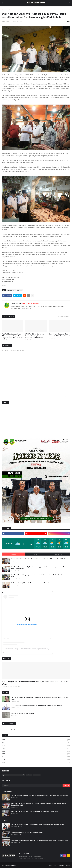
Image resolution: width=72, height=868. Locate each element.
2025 (36, 743)
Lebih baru (6, 397)
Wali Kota (20, 290)
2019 (36, 760)
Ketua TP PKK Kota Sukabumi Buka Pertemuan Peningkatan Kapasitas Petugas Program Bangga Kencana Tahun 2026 (38, 804)
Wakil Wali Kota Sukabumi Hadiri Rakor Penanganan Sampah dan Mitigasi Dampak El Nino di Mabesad (13, 336)
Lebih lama (66, 397)
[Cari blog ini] (32, 786)
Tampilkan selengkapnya (64, 316)
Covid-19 (29, 775)
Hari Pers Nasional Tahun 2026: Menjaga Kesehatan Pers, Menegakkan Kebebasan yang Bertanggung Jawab (40, 698)
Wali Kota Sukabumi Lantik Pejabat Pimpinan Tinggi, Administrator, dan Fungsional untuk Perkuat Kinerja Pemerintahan (39, 568)
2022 (36, 751)
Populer (13, 554)
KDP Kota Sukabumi (11, 865)
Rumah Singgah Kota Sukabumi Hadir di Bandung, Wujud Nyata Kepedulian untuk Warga (35, 683)
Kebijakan (61, 865)
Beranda (4, 10)
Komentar (59, 554)
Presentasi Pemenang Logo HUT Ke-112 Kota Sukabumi (27, 832)
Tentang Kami (53, 865)
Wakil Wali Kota (11, 10)
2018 (36, 762)
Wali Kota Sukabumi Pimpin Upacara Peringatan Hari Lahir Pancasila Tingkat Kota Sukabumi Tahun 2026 (39, 576)
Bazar (17, 775)
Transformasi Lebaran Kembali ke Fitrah (22, 713)
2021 (36, 754)
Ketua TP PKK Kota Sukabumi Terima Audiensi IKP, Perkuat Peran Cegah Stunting (34, 811)
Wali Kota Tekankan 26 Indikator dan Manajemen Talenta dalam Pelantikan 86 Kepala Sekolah (37, 824)
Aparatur (5, 775)
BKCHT (11, 775)
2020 (36, 757)
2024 (36, 746)
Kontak (68, 865)
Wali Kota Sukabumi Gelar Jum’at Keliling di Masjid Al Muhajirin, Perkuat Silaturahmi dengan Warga (39, 795)
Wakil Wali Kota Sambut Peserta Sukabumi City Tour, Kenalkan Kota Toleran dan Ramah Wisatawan (35, 336)
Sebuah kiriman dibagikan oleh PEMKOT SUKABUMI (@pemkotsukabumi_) (27, 649)
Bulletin (22, 775)
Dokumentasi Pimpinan (31, 303)
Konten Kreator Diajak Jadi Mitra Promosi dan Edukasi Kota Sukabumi (59, 335)
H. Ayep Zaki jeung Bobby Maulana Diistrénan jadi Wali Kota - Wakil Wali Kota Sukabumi (36, 705)
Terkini (36, 554)
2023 (36, 748)
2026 (36, 740)
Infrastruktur (37, 775)
